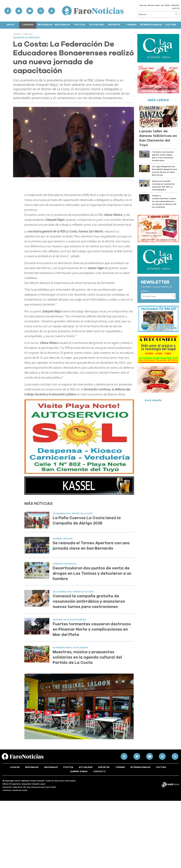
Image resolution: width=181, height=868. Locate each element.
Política (80, 25)
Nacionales (62, 25)
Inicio (10, 25)
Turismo (131, 25)
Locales (28, 25)
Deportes (114, 25)
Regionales (45, 25)
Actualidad (97, 25)
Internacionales (151, 25)
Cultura (171, 25)
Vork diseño (153, 400)
